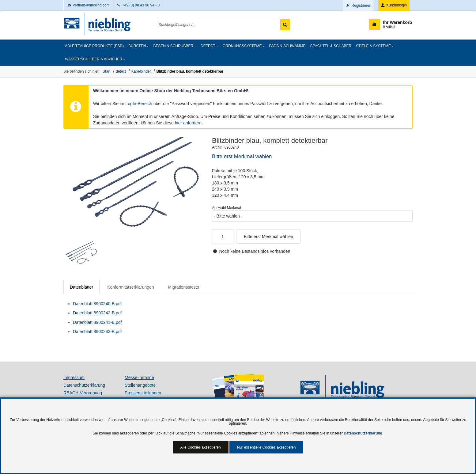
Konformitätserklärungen (131, 287)
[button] (390, 24)
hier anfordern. (189, 123)
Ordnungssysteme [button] (242, 46)
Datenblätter (81, 287)
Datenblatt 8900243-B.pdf (97, 332)
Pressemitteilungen (143, 393)
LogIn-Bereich (139, 104)
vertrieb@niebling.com (88, 5)
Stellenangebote (140, 385)
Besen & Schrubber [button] (173, 46)
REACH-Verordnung (83, 393)
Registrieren (358, 6)
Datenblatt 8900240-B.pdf (97, 304)
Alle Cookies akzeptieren (201, 447)
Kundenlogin (393, 5)
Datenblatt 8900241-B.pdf (97, 322)
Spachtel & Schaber (331, 46)
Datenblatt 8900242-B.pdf (97, 313)
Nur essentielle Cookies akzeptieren (266, 447)
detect (121, 71)
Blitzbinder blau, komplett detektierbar (190, 71)
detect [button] (208, 46)
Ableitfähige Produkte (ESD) (94, 46)
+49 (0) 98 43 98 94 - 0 (138, 5)
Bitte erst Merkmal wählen (268, 237)
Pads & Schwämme (287, 46)
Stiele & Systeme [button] (373, 46)
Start (106, 71)
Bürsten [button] (137, 46)
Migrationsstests (184, 287)
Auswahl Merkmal (227, 208)
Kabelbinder (141, 71)
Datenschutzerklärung (84, 385)
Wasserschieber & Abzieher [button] (94, 59)
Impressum (74, 377)
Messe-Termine (139, 377)
